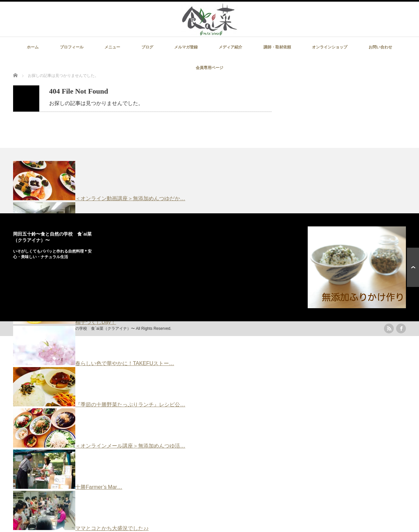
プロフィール (72, 47)
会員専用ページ (209, 68)
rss (389, 328)
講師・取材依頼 (277, 47)
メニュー (112, 47)
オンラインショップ (330, 47)
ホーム (33, 47)
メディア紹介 (230, 47)
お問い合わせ (380, 47)
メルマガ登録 (186, 47)
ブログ (147, 47)
